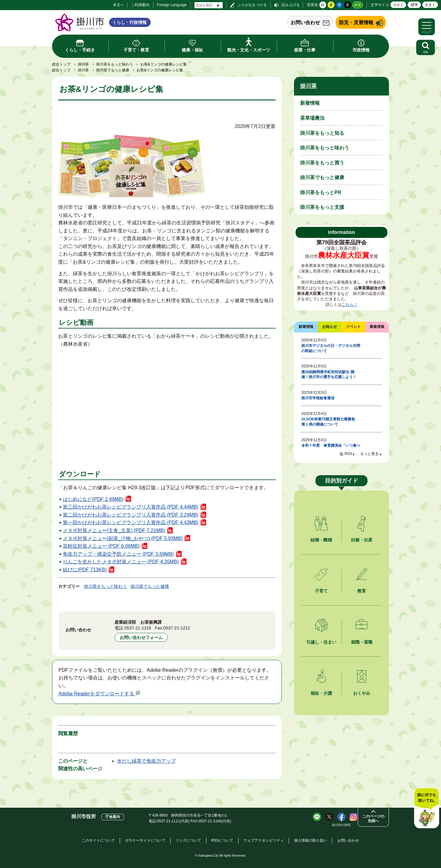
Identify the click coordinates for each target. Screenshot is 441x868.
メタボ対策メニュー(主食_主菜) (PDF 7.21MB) (114, 530)
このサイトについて (98, 840)
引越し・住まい (321, 642)
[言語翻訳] (209, 5)
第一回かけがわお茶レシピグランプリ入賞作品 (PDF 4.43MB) (131, 522)
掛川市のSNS (341, 825)
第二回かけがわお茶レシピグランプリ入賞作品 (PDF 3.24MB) (131, 515)
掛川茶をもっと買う (322, 163)
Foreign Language (172, 5)
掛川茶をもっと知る (322, 133)
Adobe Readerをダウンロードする (100, 694)
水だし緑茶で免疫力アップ (146, 761)
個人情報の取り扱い (311, 840)
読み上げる (291, 5)
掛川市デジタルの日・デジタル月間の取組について (331, 348)
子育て (321, 591)
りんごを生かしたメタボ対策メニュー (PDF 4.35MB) (121, 562)
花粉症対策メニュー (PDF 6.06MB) (101, 546)
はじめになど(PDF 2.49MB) (93, 499)
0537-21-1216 (138, 628)
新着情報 (310, 103)
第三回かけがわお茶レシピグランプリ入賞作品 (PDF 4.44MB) (131, 507)
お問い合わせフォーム (141, 637)
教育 (362, 591)
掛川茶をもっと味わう (115, 64)
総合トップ (61, 64)
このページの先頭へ (373, 819)
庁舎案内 (113, 817)
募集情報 (377, 327)
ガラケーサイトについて (145, 840)
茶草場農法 (312, 118)
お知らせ (330, 327)
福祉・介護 (321, 693)
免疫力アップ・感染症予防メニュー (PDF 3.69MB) (118, 554)
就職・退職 (362, 642)
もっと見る (369, 454)
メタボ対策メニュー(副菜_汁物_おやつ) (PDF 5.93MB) (123, 538)
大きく (430, 5)
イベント (353, 327)
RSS (348, 454)
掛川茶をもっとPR (321, 192)
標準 (414, 5)
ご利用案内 (140, 5)
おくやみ (362, 693)
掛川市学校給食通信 (318, 398)
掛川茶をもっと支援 (322, 207)
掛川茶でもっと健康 (113, 70)
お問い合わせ (305, 23)
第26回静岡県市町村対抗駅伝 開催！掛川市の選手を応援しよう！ (329, 375)
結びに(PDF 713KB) (85, 570)
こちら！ (349, 304)
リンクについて (188, 840)
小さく (398, 5)
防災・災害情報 (356, 23)
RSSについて (222, 840)
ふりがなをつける (252, 5)
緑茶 (358, 5)
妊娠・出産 (362, 540)
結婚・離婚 (321, 540)
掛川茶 (83, 64)
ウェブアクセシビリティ (264, 840)
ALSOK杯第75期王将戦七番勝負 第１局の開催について (330, 422)
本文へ (119, 5)
